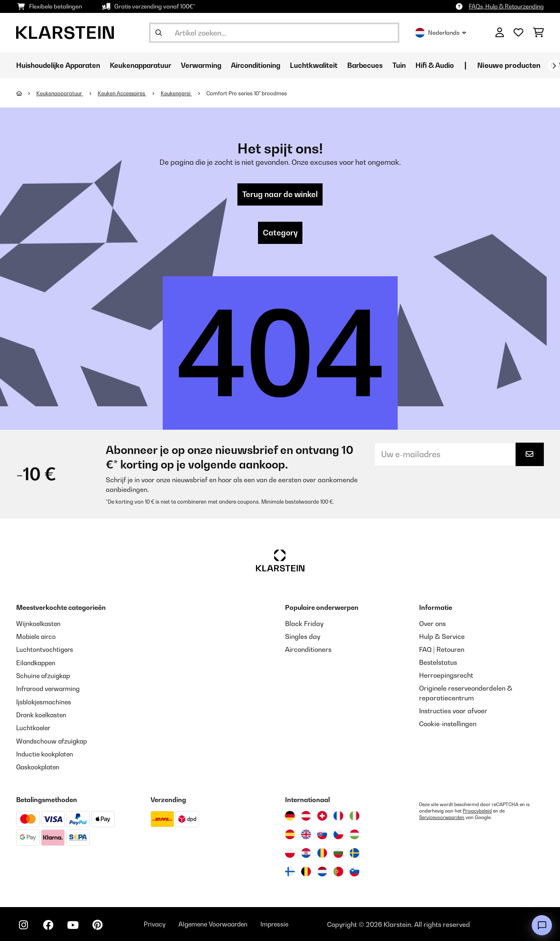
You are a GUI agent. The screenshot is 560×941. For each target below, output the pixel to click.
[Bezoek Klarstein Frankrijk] (338, 815)
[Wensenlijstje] (518, 33)
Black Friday (304, 624)
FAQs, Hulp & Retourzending (506, 6)
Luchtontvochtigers (45, 650)
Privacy (160, 924)
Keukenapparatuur (60, 93)
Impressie (286, 924)
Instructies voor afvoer (453, 712)
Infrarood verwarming (50, 689)
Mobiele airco (37, 637)
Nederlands (440, 33)
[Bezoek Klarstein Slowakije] (322, 834)
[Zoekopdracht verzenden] (159, 33)
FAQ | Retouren (442, 650)
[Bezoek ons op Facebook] (50, 925)
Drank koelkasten (43, 715)
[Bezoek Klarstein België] (306, 871)
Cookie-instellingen (448, 725)
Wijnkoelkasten (39, 624)
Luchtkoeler (34, 728)
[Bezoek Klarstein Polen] (290, 852)
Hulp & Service (442, 637)
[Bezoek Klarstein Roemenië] (322, 852)
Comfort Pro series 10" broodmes (250, 93)
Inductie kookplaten (46, 754)
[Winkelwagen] (538, 33)
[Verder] (554, 66)
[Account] (500, 33)
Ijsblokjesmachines (45, 702)
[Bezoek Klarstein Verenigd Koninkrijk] (306, 834)
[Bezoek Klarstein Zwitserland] (322, 815)
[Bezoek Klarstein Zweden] (354, 852)
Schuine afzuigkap (44, 676)
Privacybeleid (477, 810)
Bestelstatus (438, 663)
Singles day (303, 637)
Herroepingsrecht (446, 676)
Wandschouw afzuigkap (53, 741)
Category (280, 233)
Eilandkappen (37, 663)
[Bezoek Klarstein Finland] (290, 871)
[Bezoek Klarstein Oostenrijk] (306, 815)
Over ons (432, 624)
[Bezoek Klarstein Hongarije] (354, 834)
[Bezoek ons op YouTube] (76, 925)
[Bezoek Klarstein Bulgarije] (338, 852)
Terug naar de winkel (280, 195)
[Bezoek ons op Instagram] (24, 925)
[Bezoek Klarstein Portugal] (338, 871)
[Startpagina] (26, 93)
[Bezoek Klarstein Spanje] (290, 834)
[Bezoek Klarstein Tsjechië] (338, 834)
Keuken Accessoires (124, 93)
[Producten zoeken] (274, 33)
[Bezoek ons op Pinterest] (102, 925)
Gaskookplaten (39, 767)
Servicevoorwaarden (442, 817)
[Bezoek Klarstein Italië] (354, 815)
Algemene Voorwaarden (221, 924)
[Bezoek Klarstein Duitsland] (290, 815)
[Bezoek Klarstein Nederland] (322, 871)
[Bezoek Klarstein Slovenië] (354, 871)
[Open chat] (542, 925)
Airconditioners (308, 650)
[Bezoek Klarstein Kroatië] (306, 852)
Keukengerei (179, 93)
